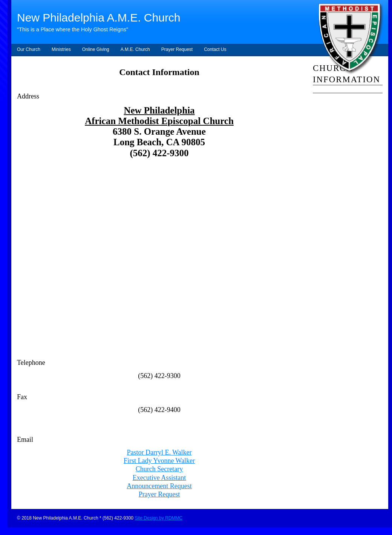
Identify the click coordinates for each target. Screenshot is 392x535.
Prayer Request (177, 49)
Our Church (29, 49)
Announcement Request (159, 486)
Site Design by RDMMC (158, 518)
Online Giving (96, 49)
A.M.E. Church (135, 49)
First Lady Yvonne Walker (159, 461)
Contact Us (215, 49)
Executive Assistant (159, 478)
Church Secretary (159, 469)
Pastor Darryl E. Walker (159, 452)
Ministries (61, 49)
